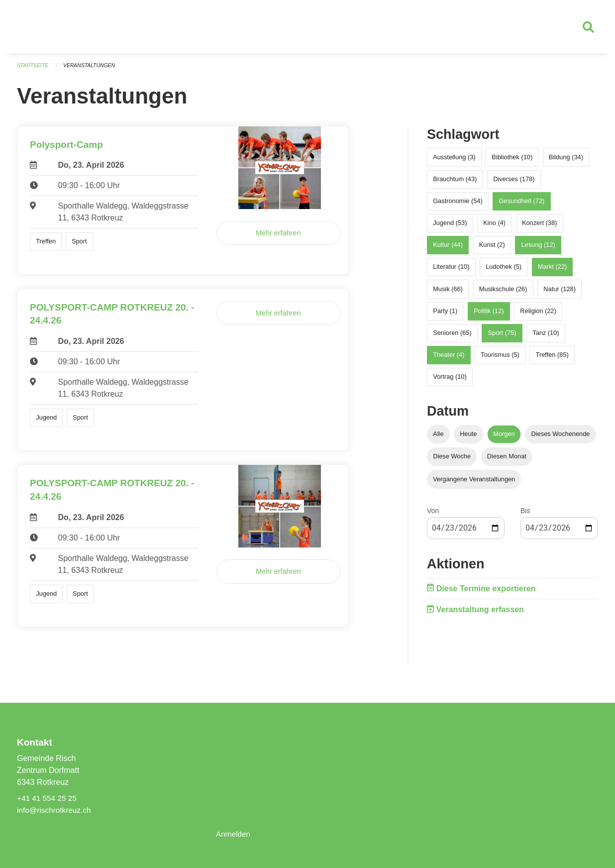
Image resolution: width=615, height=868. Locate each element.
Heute (468, 438)
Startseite (34, 70)
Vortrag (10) (450, 381)
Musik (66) (448, 293)
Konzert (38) (539, 227)
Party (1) (445, 315)
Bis (525, 515)
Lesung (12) (538, 249)
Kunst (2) (492, 249)
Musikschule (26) (503, 293)
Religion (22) (538, 315)
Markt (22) (552, 271)
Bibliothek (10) (512, 161)
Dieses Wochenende (561, 438)
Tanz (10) (546, 337)
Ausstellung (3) (454, 161)
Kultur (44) (448, 249)
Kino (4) (494, 227)
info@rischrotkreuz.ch (55, 810)
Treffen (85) (552, 359)
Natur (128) (560, 293)
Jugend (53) (450, 227)
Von (433, 515)
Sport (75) (502, 337)
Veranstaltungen (93, 70)
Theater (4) (449, 359)
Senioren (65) (452, 337)
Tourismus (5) (500, 359)
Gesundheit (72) (522, 205)
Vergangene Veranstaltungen (474, 483)
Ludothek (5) (504, 271)
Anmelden (234, 834)
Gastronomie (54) (458, 205)
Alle (438, 438)
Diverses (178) (514, 183)
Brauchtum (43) (455, 183)
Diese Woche (452, 461)
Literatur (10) (451, 271)
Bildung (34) (566, 161)
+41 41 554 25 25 (48, 798)
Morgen (504, 438)
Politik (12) (489, 315)
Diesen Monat (507, 461)
